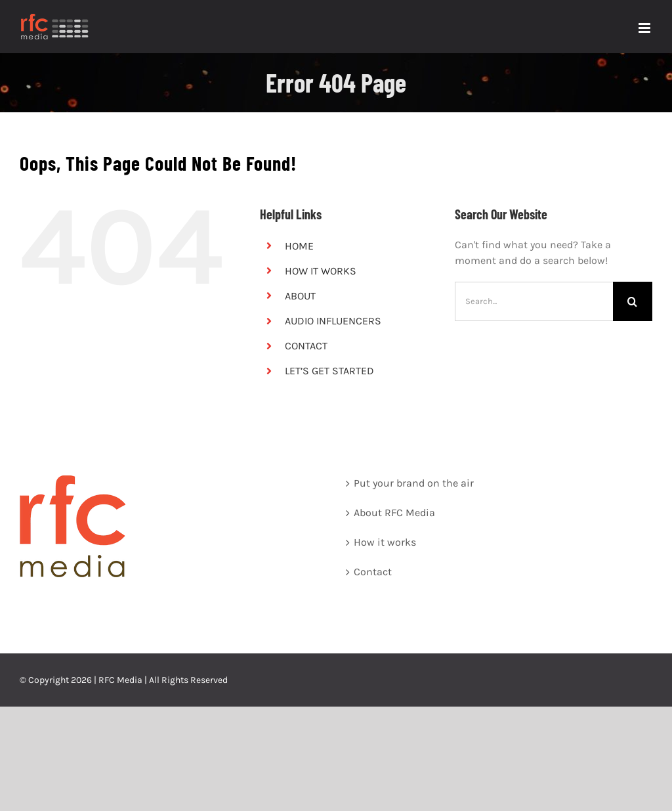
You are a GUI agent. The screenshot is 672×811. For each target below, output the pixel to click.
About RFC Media (394, 513)
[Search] (633, 301)
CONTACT (306, 346)
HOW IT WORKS (321, 271)
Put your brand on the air (414, 483)
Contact (373, 572)
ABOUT (300, 296)
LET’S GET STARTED (329, 371)
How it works (385, 542)
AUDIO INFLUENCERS (333, 321)
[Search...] (534, 301)
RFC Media (120, 680)
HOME (299, 246)
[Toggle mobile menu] (645, 28)
